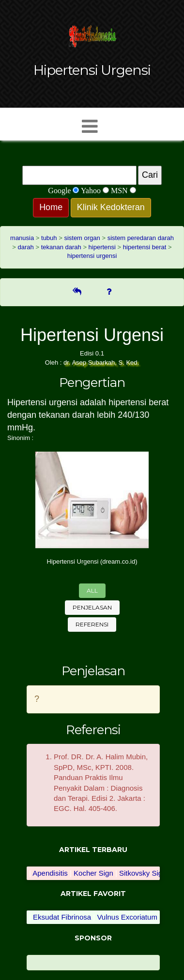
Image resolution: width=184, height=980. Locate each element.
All (92, 590)
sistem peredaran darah (141, 238)
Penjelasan (92, 607)
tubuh (49, 238)
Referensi (92, 624)
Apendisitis (50, 873)
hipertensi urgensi (92, 256)
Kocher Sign (93, 873)
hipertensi (102, 247)
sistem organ (82, 238)
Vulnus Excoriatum (127, 917)
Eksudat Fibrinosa (62, 917)
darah (26, 247)
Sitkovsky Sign (143, 873)
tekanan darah (61, 247)
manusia (22, 238)
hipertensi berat (145, 247)
